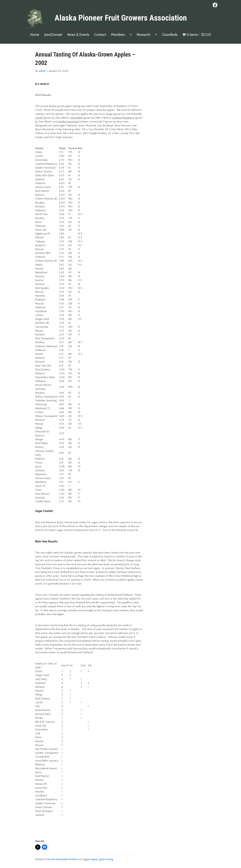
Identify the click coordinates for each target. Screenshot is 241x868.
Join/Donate (53, 35)
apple (94, 859)
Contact (100, 35)
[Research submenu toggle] (156, 35)
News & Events (78, 35)
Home (35, 35)
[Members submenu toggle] (131, 35)
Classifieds (170, 35)
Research (143, 35)
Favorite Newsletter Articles (62, 859)
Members (118, 35)
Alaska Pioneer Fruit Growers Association (121, 18)
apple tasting (106, 859)
